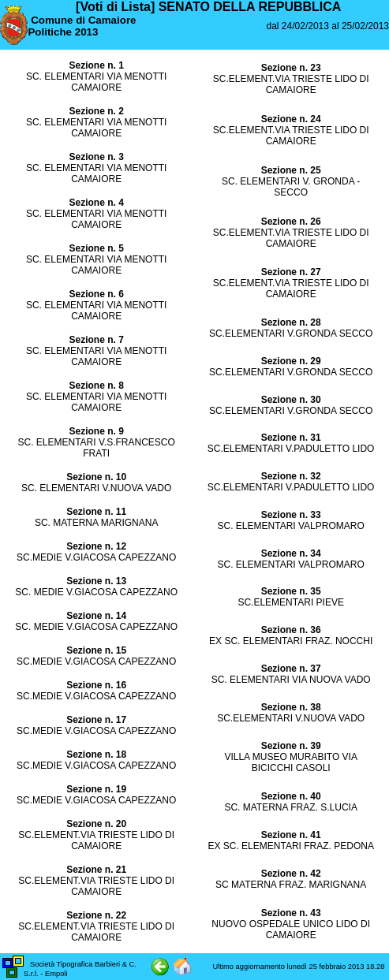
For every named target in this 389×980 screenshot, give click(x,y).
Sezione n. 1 (96, 65)
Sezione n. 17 (96, 720)
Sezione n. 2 (96, 111)
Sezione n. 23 (291, 68)
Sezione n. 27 (291, 272)
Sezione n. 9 (96, 431)
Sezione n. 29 (291, 361)
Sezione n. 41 (291, 835)
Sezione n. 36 (291, 630)
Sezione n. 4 (96, 203)
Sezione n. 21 (96, 870)
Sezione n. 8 (96, 386)
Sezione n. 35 (291, 591)
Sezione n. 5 (96, 248)
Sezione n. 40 (291, 796)
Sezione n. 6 (96, 294)
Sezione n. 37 (291, 669)
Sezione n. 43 (291, 913)
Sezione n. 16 (96, 685)
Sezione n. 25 (291, 170)
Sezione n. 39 (291, 746)
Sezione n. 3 (96, 157)
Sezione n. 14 (96, 616)
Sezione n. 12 (96, 546)
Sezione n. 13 (96, 581)
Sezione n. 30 (291, 400)
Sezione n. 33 (291, 515)
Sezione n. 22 (96, 915)
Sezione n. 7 (96, 340)
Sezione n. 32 (291, 476)
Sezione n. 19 (96, 789)
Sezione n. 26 (291, 222)
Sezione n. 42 (291, 874)
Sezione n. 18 (96, 755)
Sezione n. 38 (291, 707)
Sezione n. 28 (291, 322)
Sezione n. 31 (291, 438)
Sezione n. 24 (291, 119)
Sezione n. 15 (96, 650)
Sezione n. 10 (96, 477)
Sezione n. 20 (96, 824)
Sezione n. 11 (96, 512)
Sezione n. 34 (291, 553)
